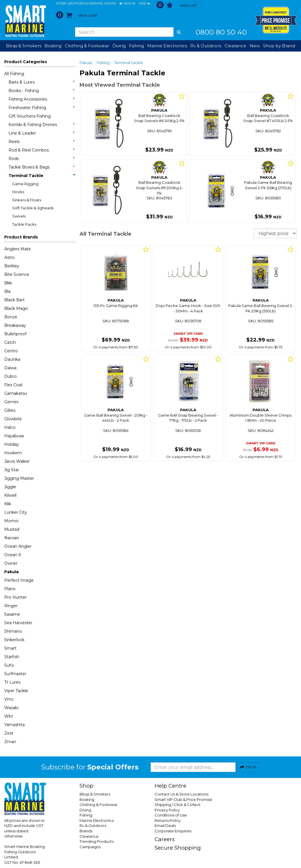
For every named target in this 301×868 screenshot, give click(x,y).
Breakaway (15, 325)
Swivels (19, 216)
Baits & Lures (42, 82)
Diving (85, 810)
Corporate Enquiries (173, 831)
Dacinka (12, 359)
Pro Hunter (15, 597)
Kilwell (10, 495)
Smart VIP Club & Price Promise (183, 799)
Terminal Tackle (42, 176)
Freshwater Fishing (42, 107)
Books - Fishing (42, 90)
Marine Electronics (97, 820)
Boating (87, 799)
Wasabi (11, 708)
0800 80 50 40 (221, 32)
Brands (86, 831)
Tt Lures (12, 682)
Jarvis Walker (17, 461)
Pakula (11, 572)
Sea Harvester (18, 623)
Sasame (12, 614)
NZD (145, 4)
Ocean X (13, 555)
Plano (10, 589)
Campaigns (90, 847)
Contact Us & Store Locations (182, 794)
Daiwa (10, 368)
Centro (11, 351)
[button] (127, 4)
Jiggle (10, 487)
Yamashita (14, 725)
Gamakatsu (16, 393)
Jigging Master (19, 478)
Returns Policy (168, 820)
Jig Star (12, 470)
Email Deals (165, 826)
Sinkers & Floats (27, 200)
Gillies (10, 410)
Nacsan (12, 538)
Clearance (235, 46)
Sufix (9, 665)
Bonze (11, 317)
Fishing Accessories (42, 99)
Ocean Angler (18, 546)
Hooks (18, 192)
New (255, 46)
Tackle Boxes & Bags (42, 167)
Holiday (12, 444)
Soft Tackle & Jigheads (33, 208)
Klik (8, 504)
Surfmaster (15, 674)
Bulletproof (15, 334)
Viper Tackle (16, 691)
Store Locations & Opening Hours (86, 3)
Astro (9, 257)
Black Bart (14, 300)
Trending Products (97, 841)
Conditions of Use (171, 815)
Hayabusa (14, 436)
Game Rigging (25, 184)
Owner (11, 563)
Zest (9, 733)
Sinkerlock (14, 640)
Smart (10, 648)
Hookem (13, 453)
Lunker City (16, 512)
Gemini (11, 402)
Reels (42, 141)
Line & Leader (42, 133)
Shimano (13, 631)
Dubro (10, 376)
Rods (42, 158)
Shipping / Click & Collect (178, 805)
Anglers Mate (18, 249)
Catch (10, 342)
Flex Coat (13, 385)
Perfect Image (19, 580)
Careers (165, 839)
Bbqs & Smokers (24, 46)
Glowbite (13, 419)
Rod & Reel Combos (42, 150)
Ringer (11, 606)
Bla (7, 291)
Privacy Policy (167, 810)
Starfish (12, 657)
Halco (10, 427)
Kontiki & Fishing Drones (42, 124)
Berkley (12, 266)
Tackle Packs (24, 224)
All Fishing (14, 74)
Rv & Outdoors (93, 826)
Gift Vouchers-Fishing (30, 116)
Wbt (9, 716)
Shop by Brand (279, 46)
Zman (10, 742)
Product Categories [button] (26, 62)
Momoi (11, 521)
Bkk (8, 283)
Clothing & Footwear (99, 805)
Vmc (9, 699)
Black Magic (16, 308)
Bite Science (17, 274)
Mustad (12, 529)
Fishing (103, 63)
